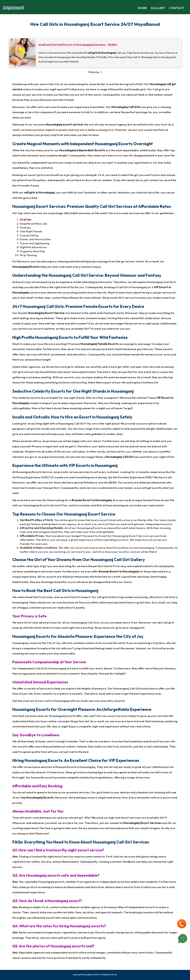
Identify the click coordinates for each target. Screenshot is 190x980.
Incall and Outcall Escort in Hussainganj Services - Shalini (78, 45)
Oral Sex (25, 220)
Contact (177, 8)
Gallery (158, 8)
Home (143, 8)
